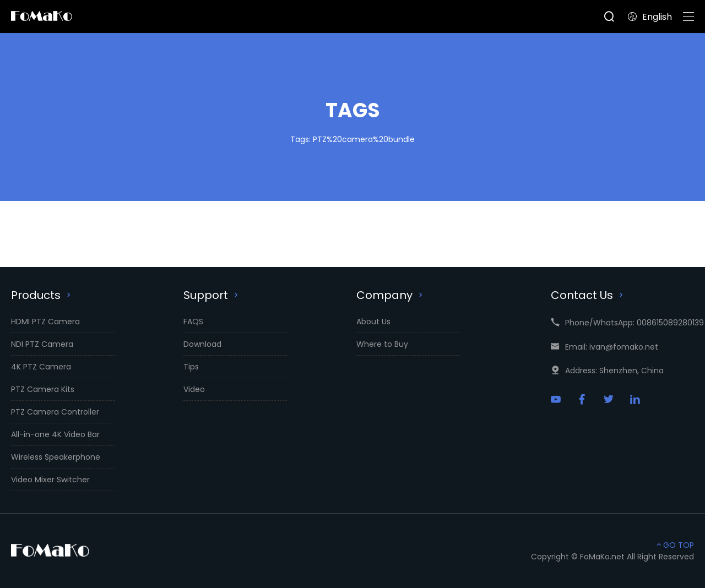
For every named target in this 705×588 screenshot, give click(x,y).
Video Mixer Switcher (50, 480)
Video (194, 389)
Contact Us (588, 295)
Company (391, 295)
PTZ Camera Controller (55, 412)
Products (42, 295)
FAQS (193, 322)
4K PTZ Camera (41, 367)
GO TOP (674, 545)
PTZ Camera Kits (43, 389)
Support (212, 295)
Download (202, 344)
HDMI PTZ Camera (45, 322)
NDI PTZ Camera (42, 344)
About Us (373, 322)
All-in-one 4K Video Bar (55, 434)
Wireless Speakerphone (56, 457)
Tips (191, 367)
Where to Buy (382, 344)
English (650, 17)
